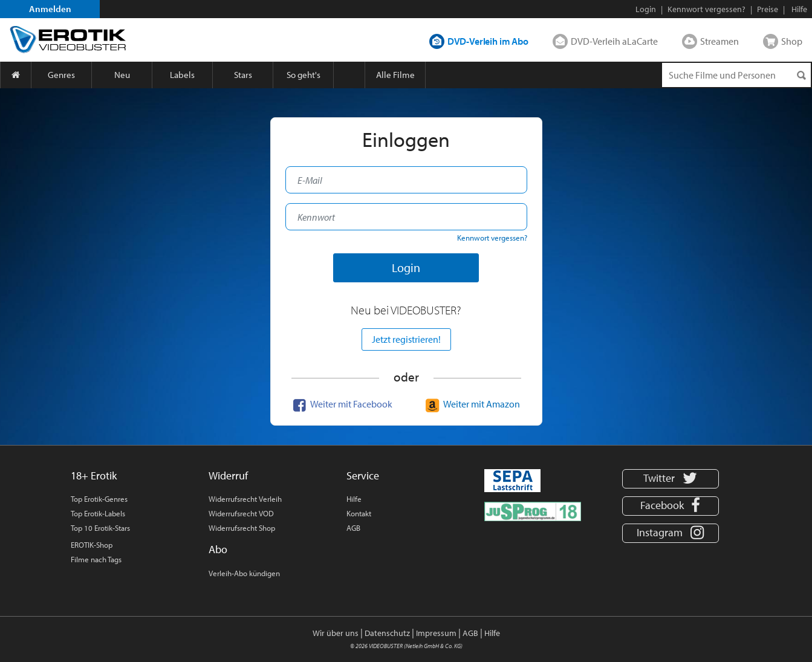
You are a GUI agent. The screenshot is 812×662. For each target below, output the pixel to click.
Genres (61, 75)
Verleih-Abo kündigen (244, 573)
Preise (768, 9)
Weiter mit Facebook (341, 404)
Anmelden (50, 9)
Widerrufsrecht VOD (241, 513)
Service (363, 475)
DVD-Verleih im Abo (488, 41)
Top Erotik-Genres (99, 499)
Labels (182, 75)
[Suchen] (801, 75)
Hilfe (354, 499)
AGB (353, 528)
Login (646, 9)
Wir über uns (336, 633)
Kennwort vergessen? (706, 9)
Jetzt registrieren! (406, 339)
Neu (122, 75)
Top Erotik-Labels (98, 513)
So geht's (304, 75)
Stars (243, 75)
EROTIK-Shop (92, 545)
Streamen (719, 41)
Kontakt (359, 513)
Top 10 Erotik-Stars (100, 528)
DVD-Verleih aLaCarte (614, 41)
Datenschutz (387, 633)
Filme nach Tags (96, 559)
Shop (792, 41)
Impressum (436, 633)
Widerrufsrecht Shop (242, 528)
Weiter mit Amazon (471, 404)
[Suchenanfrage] (736, 75)
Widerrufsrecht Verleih (245, 499)
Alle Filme (395, 75)
